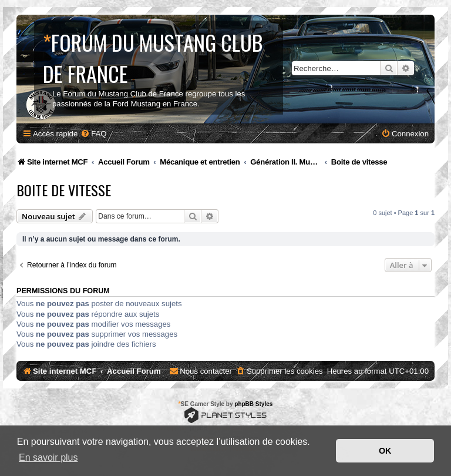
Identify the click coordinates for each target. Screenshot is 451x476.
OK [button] (385, 451)
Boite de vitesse (64, 190)
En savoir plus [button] (48, 457)
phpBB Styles (253, 404)
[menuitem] (93, 134)
